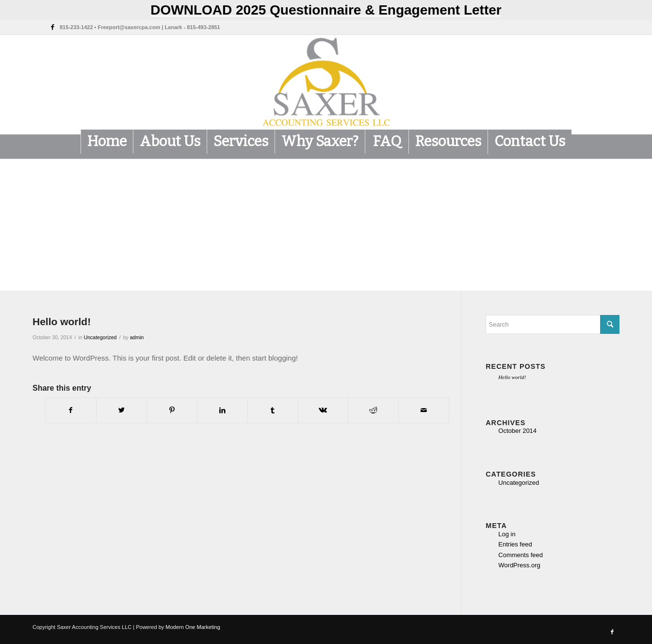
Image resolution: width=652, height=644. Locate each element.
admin (137, 337)
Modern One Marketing (193, 627)
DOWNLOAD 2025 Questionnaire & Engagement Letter (326, 10)
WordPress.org (519, 565)
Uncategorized (100, 337)
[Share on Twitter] (122, 410)
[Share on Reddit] (373, 410)
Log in (507, 534)
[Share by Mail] (424, 410)
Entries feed (515, 544)
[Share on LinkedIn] (222, 410)
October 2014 (517, 431)
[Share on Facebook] (71, 410)
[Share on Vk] (323, 410)
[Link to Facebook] (52, 27)
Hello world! (512, 377)
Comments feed (521, 555)
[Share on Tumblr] (273, 410)
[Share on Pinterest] (172, 410)
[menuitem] (107, 142)
